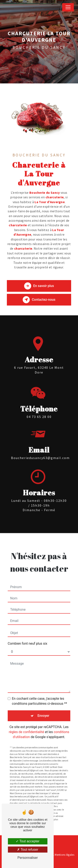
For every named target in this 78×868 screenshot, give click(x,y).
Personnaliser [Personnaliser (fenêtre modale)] (28, 858)
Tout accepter (28, 841)
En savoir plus (39, 286)
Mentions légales (64, 855)
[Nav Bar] (68, 7)
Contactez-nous (39, 300)
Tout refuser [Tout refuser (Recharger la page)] (28, 850)
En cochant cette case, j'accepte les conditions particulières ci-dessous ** (39, 694)
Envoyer (43, 709)
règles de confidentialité (26, 725)
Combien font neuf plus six (27, 637)
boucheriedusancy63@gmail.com (40, 451)
